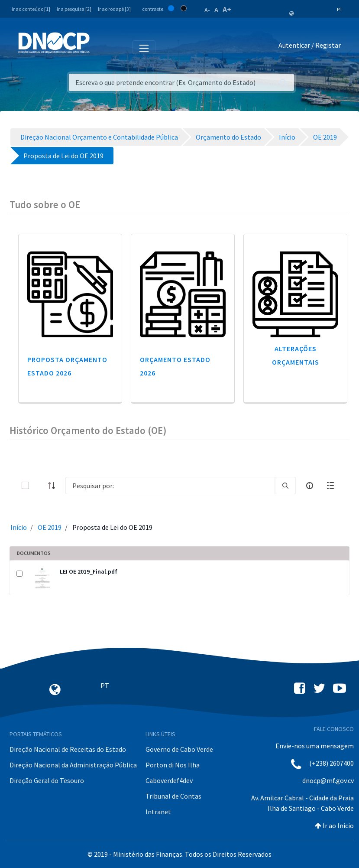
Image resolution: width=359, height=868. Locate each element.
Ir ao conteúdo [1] (31, 9)
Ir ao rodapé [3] (114, 9)
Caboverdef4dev (169, 780)
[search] (285, 486)
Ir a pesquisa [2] (74, 9)
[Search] (170, 486)
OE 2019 (50, 527)
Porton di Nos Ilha (173, 765)
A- (207, 10)
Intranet (158, 812)
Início (19, 527)
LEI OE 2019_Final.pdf (89, 571)
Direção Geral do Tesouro (47, 780)
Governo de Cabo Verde (179, 749)
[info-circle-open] (310, 486)
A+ (227, 9)
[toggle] (39, 485)
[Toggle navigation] (101, 47)
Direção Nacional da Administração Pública (73, 765)
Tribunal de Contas (173, 796)
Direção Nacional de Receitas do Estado (68, 749)
